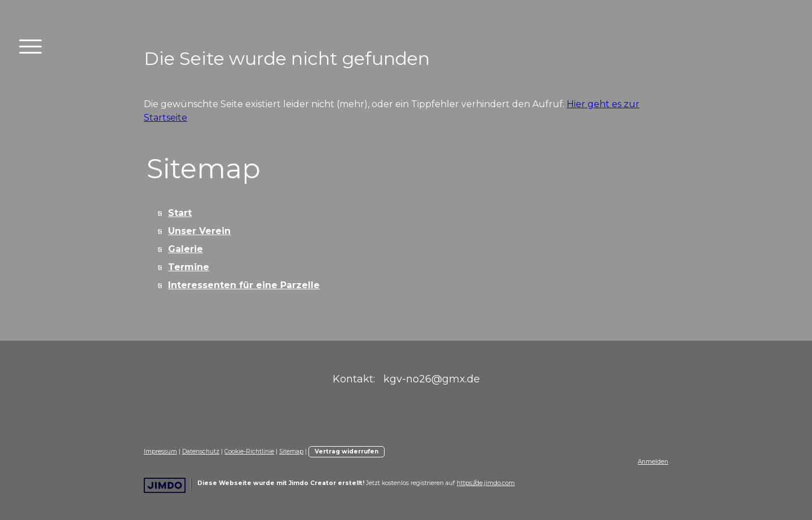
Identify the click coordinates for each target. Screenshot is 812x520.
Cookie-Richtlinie (249, 451)
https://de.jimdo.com (486, 483)
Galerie (186, 249)
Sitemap (291, 451)
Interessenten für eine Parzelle (244, 285)
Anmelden (653, 462)
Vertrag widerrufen (347, 451)
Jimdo (165, 485)
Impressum (160, 451)
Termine (189, 267)
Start (180, 213)
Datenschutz (201, 451)
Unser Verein (199, 231)
